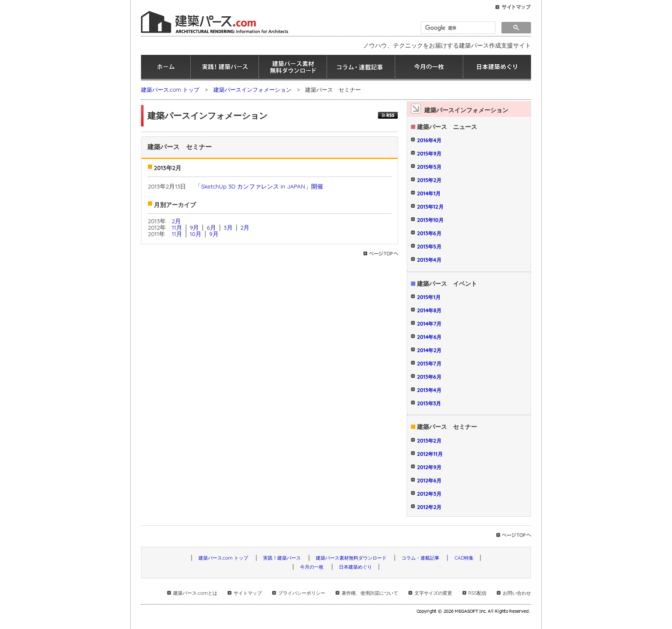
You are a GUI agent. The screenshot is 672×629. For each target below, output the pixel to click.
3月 (228, 227)
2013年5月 (429, 247)
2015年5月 (429, 167)
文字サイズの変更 (433, 593)
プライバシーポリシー (302, 593)
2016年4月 (429, 140)
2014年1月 (429, 193)
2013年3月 (429, 403)
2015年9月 (429, 154)
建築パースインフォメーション (252, 90)
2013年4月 (429, 260)
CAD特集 (464, 558)
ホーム (166, 68)
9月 (195, 227)
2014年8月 (429, 310)
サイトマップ (248, 593)
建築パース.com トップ (170, 90)
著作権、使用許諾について (370, 593)
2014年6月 (429, 337)
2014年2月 (429, 350)
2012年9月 (429, 467)
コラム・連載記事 (361, 68)
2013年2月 (429, 441)
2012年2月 (429, 507)
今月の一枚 (429, 68)
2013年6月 (429, 233)
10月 (196, 234)
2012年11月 (430, 454)
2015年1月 (429, 297)
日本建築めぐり (497, 68)
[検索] (457, 28)
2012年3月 (429, 494)
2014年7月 (429, 324)
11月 (177, 227)
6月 (211, 227)
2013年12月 (430, 207)
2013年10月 (430, 220)
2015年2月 (429, 180)
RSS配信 (477, 593)
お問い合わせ (517, 593)
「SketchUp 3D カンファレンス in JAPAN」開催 (259, 186)
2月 (177, 221)
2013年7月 (429, 364)
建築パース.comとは (195, 593)
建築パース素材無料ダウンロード (293, 68)
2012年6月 (429, 481)
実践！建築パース (225, 68)
